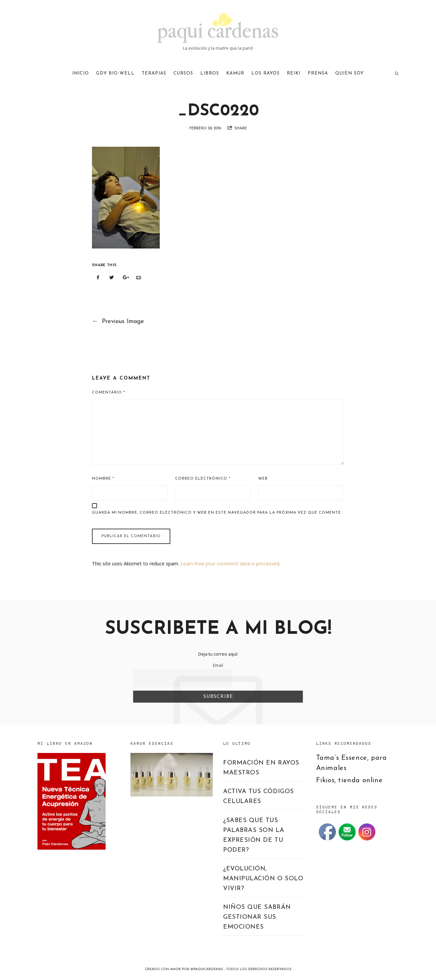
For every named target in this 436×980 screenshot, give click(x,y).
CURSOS (183, 73)
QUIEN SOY (349, 73)
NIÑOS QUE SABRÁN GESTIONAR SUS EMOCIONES (257, 917)
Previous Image (118, 322)
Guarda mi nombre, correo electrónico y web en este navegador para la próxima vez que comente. (217, 513)
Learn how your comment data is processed (230, 564)
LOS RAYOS (266, 73)
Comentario (108, 393)
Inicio (81, 73)
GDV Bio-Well (115, 73)
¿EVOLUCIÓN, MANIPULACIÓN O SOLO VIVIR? (263, 879)
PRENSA (318, 73)
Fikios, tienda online (349, 781)
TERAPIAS (154, 73)
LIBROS (210, 73)
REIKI (294, 73)
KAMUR (235, 73)
